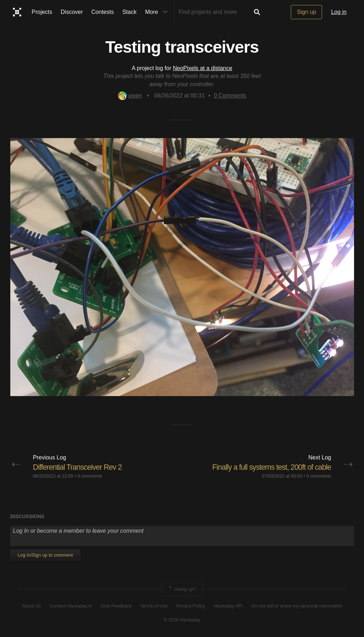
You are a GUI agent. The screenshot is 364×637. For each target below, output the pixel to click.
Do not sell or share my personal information (297, 606)
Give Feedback (116, 606)
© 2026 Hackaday (182, 619)
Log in (339, 12)
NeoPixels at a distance (202, 68)
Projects (42, 12)
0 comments (90, 476)
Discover (72, 12)
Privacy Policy (191, 606)
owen (130, 96)
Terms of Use (154, 606)
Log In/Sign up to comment (45, 555)
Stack (129, 12)
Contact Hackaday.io (71, 606)
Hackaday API (228, 606)
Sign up (306, 12)
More (158, 12)
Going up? (182, 589)
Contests (103, 12)
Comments (230, 96)
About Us (31, 606)
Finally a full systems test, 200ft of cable (270, 467)
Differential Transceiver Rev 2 (79, 467)
